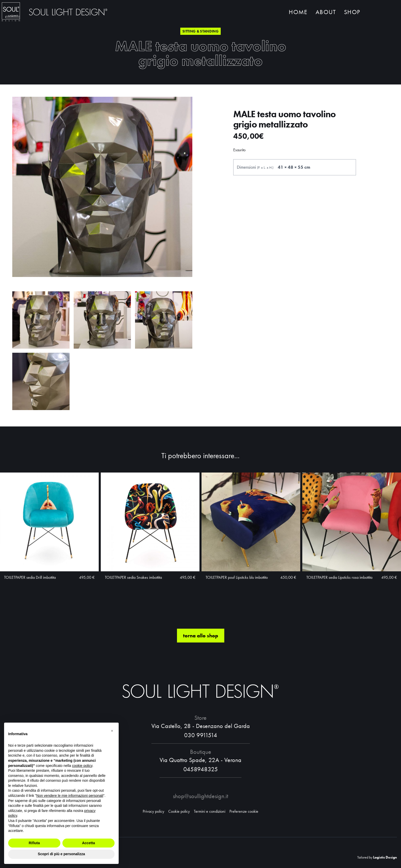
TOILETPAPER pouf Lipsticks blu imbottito (237, 579)
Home (298, 12)
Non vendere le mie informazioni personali (70, 796)
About (326, 12)
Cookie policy (179, 811)
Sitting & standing (201, 31)
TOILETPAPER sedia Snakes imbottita (133, 579)
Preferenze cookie (244, 811)
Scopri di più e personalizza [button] (61, 854)
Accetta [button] (89, 843)
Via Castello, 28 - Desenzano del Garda (201, 726)
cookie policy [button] (82, 766)
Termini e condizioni (210, 811)
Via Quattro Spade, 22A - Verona (201, 760)
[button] (112, 731)
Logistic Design (385, 857)
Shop (352, 12)
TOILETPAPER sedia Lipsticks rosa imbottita (339, 579)
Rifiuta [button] (34, 843)
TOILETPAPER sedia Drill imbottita (30, 579)
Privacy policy (153, 811)
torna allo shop (201, 637)
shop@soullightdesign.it (201, 796)
